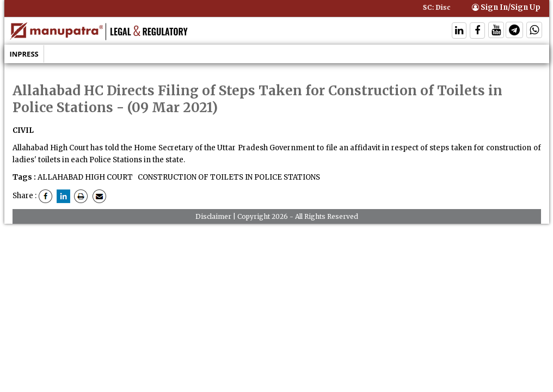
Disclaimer (213, 216)
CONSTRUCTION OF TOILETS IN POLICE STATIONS (228, 177)
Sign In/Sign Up (506, 7)
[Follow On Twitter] (496, 31)
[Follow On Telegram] (514, 31)
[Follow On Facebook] (477, 31)
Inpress (24, 54)
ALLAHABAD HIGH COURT (85, 177)
